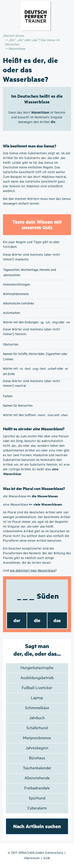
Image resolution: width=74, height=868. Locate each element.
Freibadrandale (37, 788)
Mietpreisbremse (37, 738)
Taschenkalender (37, 768)
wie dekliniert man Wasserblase (33, 571)
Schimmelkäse (37, 708)
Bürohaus (37, 758)
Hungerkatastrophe (37, 668)
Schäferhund (37, 728)
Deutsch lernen (14, 36)
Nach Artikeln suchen (37, 826)
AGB (47, 858)
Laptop (37, 698)
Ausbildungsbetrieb (37, 678)
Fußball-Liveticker (37, 688)
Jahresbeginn (37, 748)
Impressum (32, 858)
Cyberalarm (37, 808)
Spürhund (37, 798)
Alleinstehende (37, 778)
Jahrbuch (37, 718)
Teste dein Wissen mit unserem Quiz (37, 225)
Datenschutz (54, 853)
